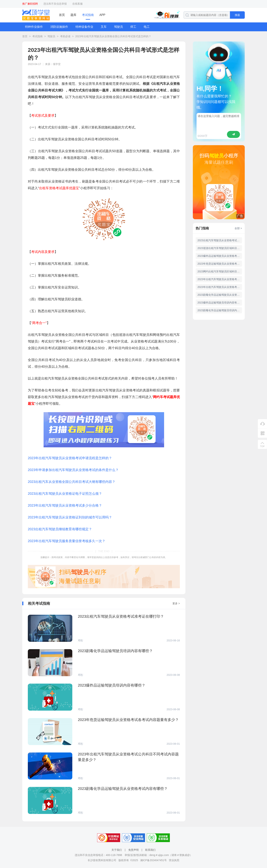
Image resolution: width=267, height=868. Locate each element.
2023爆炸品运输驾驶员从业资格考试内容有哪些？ (220, 256)
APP (102, 15)
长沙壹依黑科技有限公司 (102, 860)
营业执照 (174, 860)
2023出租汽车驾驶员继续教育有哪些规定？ (60, 529)
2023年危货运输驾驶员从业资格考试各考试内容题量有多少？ (220, 264)
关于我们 (117, 850)
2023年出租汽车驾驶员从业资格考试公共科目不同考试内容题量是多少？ (220, 287)
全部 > (238, 228)
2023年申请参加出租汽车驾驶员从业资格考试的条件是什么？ (73, 470)
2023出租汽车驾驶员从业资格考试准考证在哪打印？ (220, 240)
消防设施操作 (59, 27)
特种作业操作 (34, 27)
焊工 (133, 27)
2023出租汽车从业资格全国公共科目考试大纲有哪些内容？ (72, 482)
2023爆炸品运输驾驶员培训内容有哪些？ (220, 303)
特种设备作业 (84, 27)
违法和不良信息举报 (55, 4)
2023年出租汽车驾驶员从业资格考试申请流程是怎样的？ (70, 458)
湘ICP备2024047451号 (153, 860)
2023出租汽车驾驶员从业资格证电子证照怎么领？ (65, 494)
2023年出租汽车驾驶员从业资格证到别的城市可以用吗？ (70, 517)
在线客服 (78, 4)
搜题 (237, 15)
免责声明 (133, 850)
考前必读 (65, 36)
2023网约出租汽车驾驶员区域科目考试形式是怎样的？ (220, 271)
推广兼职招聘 (30, 4)
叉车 (104, 27)
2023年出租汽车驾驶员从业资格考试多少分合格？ (65, 505)
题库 (73, 15)
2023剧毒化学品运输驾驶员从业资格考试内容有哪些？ (220, 295)
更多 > (176, 603)
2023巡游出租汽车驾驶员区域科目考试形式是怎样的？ (220, 248)
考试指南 (88, 15)
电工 (147, 27)
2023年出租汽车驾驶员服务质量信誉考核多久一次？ (67, 541)
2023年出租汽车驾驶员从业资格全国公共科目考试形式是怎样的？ (113, 36)
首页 (62, 15)
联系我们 (150, 850)
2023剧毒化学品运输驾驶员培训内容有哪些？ (220, 310)
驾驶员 (118, 27)
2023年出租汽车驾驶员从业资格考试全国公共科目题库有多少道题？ (220, 279)
